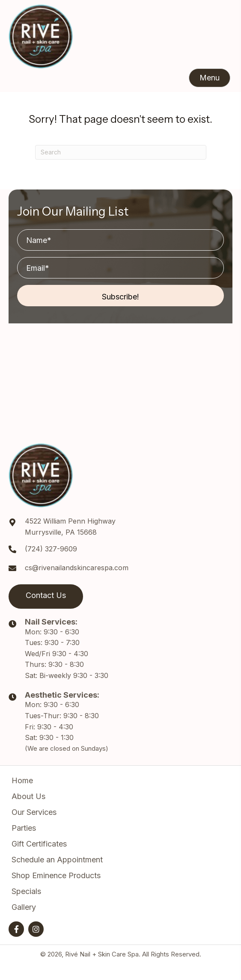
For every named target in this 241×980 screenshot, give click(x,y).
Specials (26, 891)
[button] (210, 78)
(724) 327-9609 (51, 549)
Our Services (34, 812)
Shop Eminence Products (56, 875)
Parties (24, 828)
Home (22, 780)
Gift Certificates (39, 844)
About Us (28, 796)
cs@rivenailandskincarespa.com (77, 568)
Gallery (24, 907)
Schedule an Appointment (57, 860)
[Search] (121, 152)
